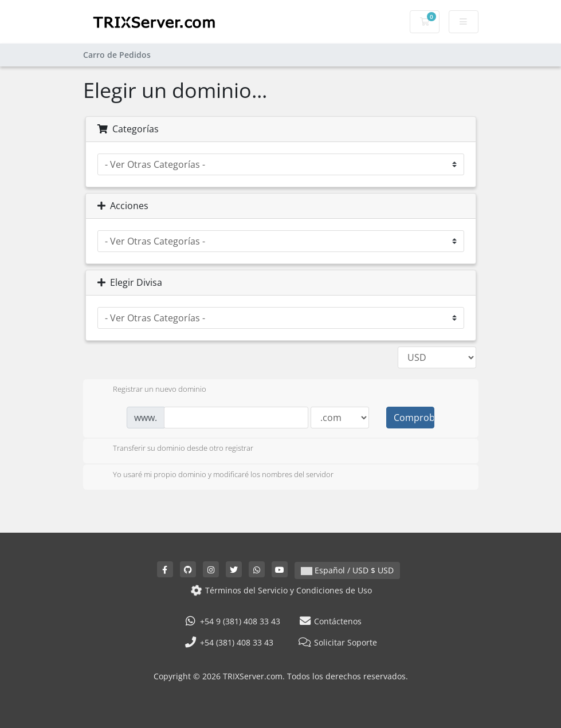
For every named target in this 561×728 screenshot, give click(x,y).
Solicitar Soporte (338, 642)
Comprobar (414, 418)
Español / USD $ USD (347, 570)
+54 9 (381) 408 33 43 (232, 621)
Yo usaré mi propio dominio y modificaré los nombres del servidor (214, 475)
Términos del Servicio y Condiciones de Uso (280, 590)
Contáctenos (330, 621)
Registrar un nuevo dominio (150, 390)
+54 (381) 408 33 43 (229, 642)
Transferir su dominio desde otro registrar (174, 449)
